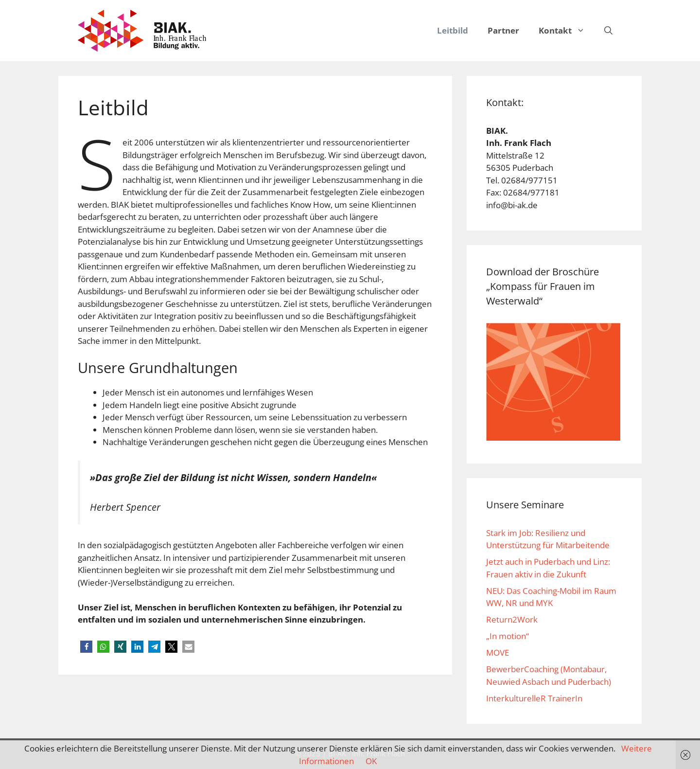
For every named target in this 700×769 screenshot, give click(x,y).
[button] (583, 31)
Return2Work (512, 619)
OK (371, 761)
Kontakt (567, 31)
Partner (503, 30)
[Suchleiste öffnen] (608, 31)
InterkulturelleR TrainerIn (534, 698)
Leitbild (453, 30)
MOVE (498, 653)
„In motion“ (507, 636)
